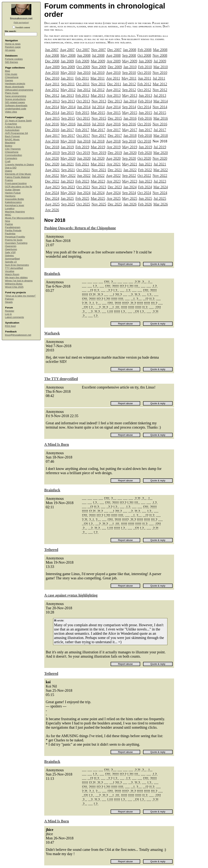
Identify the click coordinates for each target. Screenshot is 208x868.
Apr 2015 (114, 113)
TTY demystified (14, 268)
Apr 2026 (52, 210)
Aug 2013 (52, 101)
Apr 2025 (114, 198)
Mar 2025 (98, 198)
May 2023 (130, 181)
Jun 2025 (145, 198)
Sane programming (16, 96)
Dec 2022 (52, 181)
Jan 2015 (67, 113)
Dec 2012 (52, 95)
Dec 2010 (52, 78)
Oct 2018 (144, 141)
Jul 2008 (98, 55)
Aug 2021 (52, 170)
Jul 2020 (98, 158)
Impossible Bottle (14, 199)
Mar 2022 (161, 170)
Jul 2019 (160, 147)
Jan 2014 (130, 101)
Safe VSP (10, 252)
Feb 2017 (82, 130)
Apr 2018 (52, 141)
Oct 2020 (144, 158)
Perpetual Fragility (15, 237)
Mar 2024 (161, 187)
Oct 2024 (144, 193)
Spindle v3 (11, 262)
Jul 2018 (98, 141)
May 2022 (68, 176)
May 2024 (68, 193)
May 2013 (130, 95)
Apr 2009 (114, 61)
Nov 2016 (160, 124)
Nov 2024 (160, 193)
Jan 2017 (67, 130)
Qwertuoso (11, 249)
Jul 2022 (98, 176)
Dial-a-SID (11, 168)
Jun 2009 (145, 61)
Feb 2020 (145, 153)
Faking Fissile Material (17, 177)
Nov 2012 (160, 90)
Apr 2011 (113, 78)
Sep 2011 (68, 84)
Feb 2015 (82, 113)
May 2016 (68, 124)
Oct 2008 (144, 55)
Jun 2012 (84, 90)
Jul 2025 (160, 198)
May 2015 (130, 113)
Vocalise (10, 271)
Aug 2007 (67, 50)
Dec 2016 (52, 130)
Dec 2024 (52, 198)
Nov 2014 (160, 107)
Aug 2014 (113, 107)
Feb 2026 (145, 204)
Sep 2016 (129, 124)
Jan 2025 (67, 198)
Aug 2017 (52, 135)
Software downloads (16, 105)
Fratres (9, 180)
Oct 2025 (83, 204)
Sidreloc (9, 256)
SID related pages (15, 102)
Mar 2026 (161, 204)
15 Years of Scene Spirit (18, 121)
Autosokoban (12, 130)
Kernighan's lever (15, 205)
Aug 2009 (52, 67)
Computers (11, 158)
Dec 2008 (52, 61)
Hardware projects (15, 84)
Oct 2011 (83, 84)
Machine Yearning (15, 212)
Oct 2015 (83, 118)
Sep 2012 (129, 90)
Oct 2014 (144, 107)
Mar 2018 (161, 135)
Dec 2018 (52, 147)
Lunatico (10, 208)
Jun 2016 (84, 124)
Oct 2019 (83, 153)
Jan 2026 (130, 204)
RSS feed (10, 326)
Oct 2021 (83, 170)
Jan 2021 (67, 164)
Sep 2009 (68, 67)
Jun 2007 (52, 50)
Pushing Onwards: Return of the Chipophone (80, 228)
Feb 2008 (144, 50)
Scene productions (15, 99)
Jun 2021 (145, 164)
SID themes (12, 62)
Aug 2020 (113, 158)
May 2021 (130, 164)
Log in (8, 314)
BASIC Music (12, 139)
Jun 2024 (84, 193)
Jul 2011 (159, 78)
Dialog (8, 171)
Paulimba (10, 234)
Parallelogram (13, 227)
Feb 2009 (82, 61)
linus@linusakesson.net (18, 335)
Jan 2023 (67, 181)
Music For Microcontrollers (20, 218)
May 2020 (68, 158)
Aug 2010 (113, 73)
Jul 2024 (98, 193)
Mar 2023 (98, 181)
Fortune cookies (14, 59)
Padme (9, 224)
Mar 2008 (160, 50)
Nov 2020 (160, 158)
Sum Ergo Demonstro (17, 265)
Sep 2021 (68, 170)
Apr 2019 (114, 147)
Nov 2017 (99, 135)
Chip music (11, 74)
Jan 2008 (130, 50)
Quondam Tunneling (16, 243)
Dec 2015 (115, 118)
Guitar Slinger (13, 190)
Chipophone (12, 77)
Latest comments (14, 317)
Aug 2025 (52, 204)
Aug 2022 (113, 176)
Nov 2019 (99, 153)
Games (9, 80)
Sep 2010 (129, 73)
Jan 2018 (130, 135)
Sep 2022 (129, 176)
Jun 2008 (84, 55)
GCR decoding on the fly (19, 187)
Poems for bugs (14, 240)
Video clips (11, 112)
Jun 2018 (84, 141)
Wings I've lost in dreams (19, 281)
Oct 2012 (144, 90)
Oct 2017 (83, 135)
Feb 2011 (82, 78)
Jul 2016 (98, 124)
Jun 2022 (84, 176)
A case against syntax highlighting (71, 595)
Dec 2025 (115, 204)
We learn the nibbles (16, 277)
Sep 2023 (68, 187)
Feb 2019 (82, 147)
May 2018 (68, 141)
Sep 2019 (68, 153)
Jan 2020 (130, 153)
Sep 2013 (68, 101)
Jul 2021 (160, 164)
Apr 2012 (52, 90)
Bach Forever (12, 136)
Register (10, 311)
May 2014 (68, 107)
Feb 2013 (82, 95)
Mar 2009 (98, 61)
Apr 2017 (114, 130)
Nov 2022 (160, 176)
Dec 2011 (114, 84)
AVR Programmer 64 (16, 133)
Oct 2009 (83, 67)
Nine (8, 221)
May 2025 (130, 198)
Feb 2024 (145, 187)
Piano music (12, 93)
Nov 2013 (99, 101)
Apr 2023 (114, 181)
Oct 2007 (83, 50)
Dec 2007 (114, 50)
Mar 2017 (98, 130)
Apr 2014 (52, 107)
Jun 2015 (145, 113)
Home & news (13, 44)
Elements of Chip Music (18, 174)
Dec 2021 (115, 170)
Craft (8, 161)
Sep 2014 (129, 107)
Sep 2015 (68, 118)
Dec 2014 (52, 113)
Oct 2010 (144, 73)
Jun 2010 (84, 73)
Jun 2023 (145, 181)
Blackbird (10, 143)
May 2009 (130, 61)
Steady (9, 302)
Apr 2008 (52, 55)
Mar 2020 (161, 153)
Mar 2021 (98, 164)
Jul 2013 (160, 95)
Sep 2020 (129, 158)
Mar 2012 (160, 84)
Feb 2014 (145, 101)
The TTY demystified (61, 379)
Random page (13, 47)
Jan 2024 (130, 187)
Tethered (51, 550)
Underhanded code (16, 109)
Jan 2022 (130, 170)
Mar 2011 (98, 78)
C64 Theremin (13, 149)
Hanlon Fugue (13, 193)
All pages (10, 50)
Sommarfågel (12, 259)
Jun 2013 (145, 95)
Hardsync (10, 196)
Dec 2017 (115, 135)
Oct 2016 (144, 124)
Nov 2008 (160, 55)
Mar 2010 (161, 67)
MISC (8, 215)
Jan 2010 (130, 67)
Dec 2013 (115, 101)
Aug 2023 (52, 187)
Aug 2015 (52, 118)
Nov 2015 (99, 118)
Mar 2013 (98, 95)
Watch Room (12, 274)
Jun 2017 (145, 130)
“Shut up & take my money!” (20, 296)
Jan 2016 (130, 118)
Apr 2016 (52, 124)
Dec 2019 (115, 153)
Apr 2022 (52, 176)
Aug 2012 (113, 90)
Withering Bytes (14, 284)
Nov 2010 (160, 73)
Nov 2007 (98, 50)
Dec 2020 (52, 164)
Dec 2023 (115, 187)
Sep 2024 (129, 193)
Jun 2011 (145, 78)
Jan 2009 (67, 61)
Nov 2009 (99, 67)
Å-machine (11, 124)
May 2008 (68, 55)
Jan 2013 (67, 95)
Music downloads (15, 87)
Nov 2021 (99, 170)
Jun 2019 (145, 147)
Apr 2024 (52, 193)
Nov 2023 (99, 187)
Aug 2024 (113, 193)
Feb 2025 (82, 198)
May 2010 (68, 73)
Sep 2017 (68, 135)
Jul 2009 (160, 61)
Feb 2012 (144, 84)
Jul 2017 (160, 130)
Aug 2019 (52, 153)
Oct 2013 (83, 101)
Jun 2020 (84, 158)
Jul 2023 (160, 181)
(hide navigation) (21, 23)
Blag (7, 71)
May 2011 (129, 78)
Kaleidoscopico (13, 202)
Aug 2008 (113, 55)
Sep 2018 (129, 141)
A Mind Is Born (13, 127)
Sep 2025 (68, 204)
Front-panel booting (16, 183)
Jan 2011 (67, 78)
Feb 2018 (145, 135)
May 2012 (68, 90)
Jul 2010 (98, 73)
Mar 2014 (161, 101)
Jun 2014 (84, 107)
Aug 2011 (52, 84)
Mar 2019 (98, 147)
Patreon (9, 299)
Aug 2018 (113, 141)
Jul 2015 (160, 113)
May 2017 (130, 130)
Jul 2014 (98, 107)
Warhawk (52, 333)
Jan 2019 (67, 147)
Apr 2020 (52, 158)
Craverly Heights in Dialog (19, 165)
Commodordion (13, 155)
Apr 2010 (52, 73)
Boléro (9, 146)
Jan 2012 (129, 84)
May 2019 (130, 147)
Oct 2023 (83, 187)
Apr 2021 (114, 164)
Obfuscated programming (19, 90)
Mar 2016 (161, 118)
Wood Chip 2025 (14, 287)
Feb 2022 (145, 170)
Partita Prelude (13, 230)
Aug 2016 (113, 124)
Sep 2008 (129, 55)
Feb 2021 (82, 164)
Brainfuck (52, 274)
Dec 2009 (115, 67)
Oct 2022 (144, 176)
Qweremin (11, 246)
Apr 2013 (114, 95)
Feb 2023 (82, 181)
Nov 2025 (99, 204)
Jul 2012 (98, 90)
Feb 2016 (145, 118)
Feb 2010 (145, 67)
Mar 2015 (98, 113)
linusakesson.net (21, 18)
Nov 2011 (98, 84)
